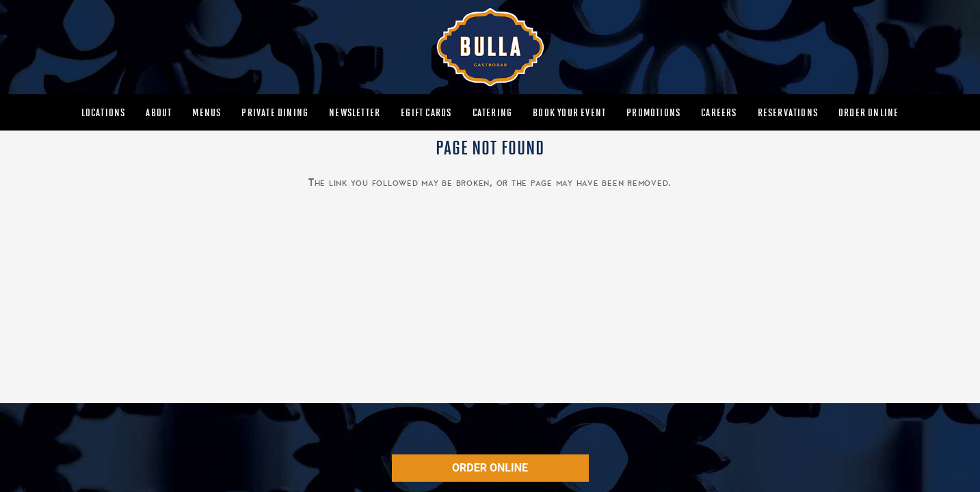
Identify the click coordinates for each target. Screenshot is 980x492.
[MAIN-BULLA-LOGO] (490, 47)
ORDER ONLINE (490, 468)
